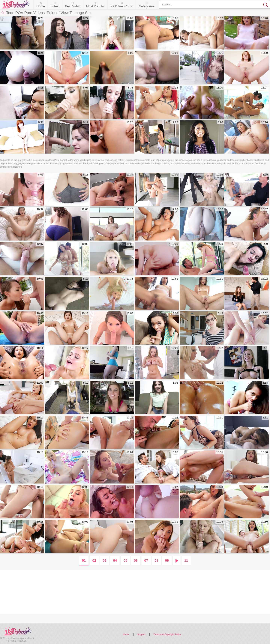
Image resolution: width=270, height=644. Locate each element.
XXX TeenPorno (122, 6)
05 (125, 561)
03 (105, 561)
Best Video (73, 6)
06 (136, 561)
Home (41, 6)
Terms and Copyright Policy (167, 634)
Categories (146, 6)
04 (115, 561)
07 (146, 561)
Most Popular (95, 6)
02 (94, 561)
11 (186, 561)
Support (141, 634)
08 (157, 561)
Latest (55, 6)
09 (167, 561)
